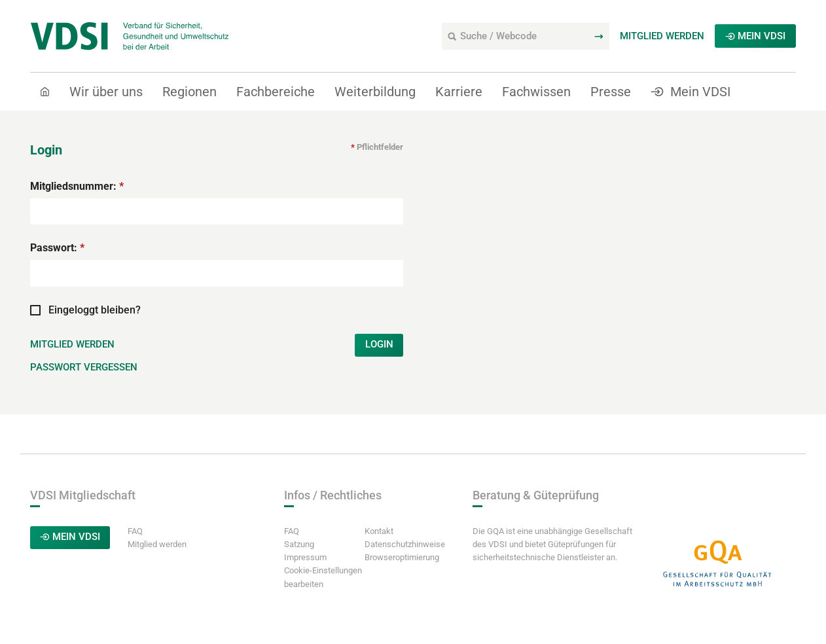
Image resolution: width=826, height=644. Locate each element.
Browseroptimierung (402, 580)
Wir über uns (106, 92)
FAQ (138, 553)
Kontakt (379, 553)
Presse (611, 92)
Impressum (305, 580)
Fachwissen (536, 92)
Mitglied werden (662, 37)
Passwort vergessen (83, 390)
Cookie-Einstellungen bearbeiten (323, 599)
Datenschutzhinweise (405, 566)
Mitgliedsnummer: (77, 207)
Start (50, 118)
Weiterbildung (375, 92)
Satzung (299, 566)
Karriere (459, 92)
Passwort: (57, 269)
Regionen (189, 92)
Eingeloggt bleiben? (85, 330)
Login (379, 367)
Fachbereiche (276, 92)
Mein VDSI (755, 37)
